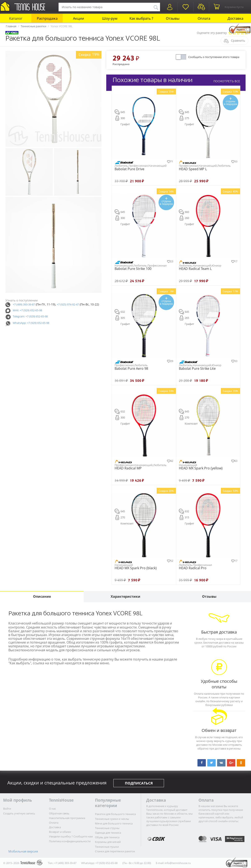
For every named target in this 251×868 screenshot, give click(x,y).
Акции (79, 18)
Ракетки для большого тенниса (115, 814)
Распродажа (47, 18)
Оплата (204, 18)
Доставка (235, 18)
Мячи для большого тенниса (114, 823)
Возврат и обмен (60, 832)
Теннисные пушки (107, 847)
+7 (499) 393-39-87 (24, 304)
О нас (53, 809)
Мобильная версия (23, 851)
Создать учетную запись (19, 813)
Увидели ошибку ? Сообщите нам (71, 836)
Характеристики (125, 596)
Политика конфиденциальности (70, 841)
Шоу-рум (110, 18)
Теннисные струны (107, 828)
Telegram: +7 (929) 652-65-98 (30, 316)
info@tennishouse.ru (178, 863)
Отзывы (173, 18)
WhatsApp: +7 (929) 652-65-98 (31, 323)
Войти (7, 809)
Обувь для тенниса (107, 837)
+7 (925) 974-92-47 (68, 304)
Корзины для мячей (108, 842)
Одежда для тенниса (108, 833)
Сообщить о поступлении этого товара (214, 57)
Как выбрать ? (141, 18)
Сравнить (238, 41)
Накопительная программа (67, 818)
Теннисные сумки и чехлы (112, 819)
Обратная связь (59, 813)
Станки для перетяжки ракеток (115, 851)
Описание (42, 596)
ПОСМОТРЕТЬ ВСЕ (227, 81)
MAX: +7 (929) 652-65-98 (27, 310)
